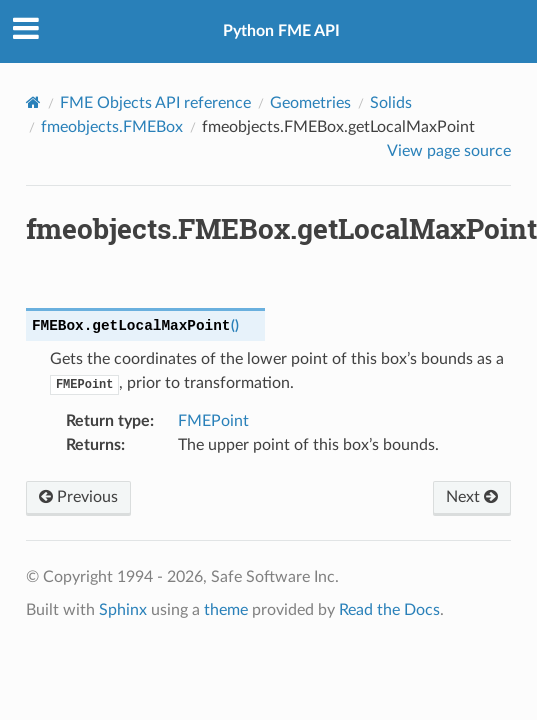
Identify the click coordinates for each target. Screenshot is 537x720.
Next (472, 497)
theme (226, 610)
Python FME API (281, 31)
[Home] (33, 102)
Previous (78, 497)
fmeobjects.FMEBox (112, 127)
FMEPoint (213, 421)
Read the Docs (389, 610)
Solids (391, 103)
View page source (449, 151)
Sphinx (123, 610)
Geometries (310, 103)
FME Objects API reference (155, 103)
